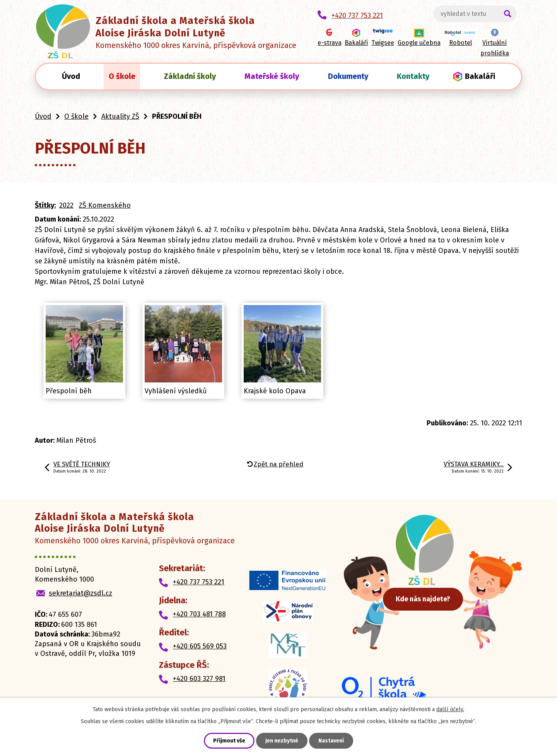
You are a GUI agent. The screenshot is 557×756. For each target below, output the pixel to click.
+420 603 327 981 (199, 679)
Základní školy (190, 76)
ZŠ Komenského (105, 205)
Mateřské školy (272, 76)
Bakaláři (480, 76)
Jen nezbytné (282, 741)
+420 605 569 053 (200, 646)
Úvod (71, 76)
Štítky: (45, 205)
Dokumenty (348, 76)
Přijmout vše (229, 741)
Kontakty (413, 76)
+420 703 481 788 (199, 614)
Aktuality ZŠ (120, 116)
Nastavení (331, 741)
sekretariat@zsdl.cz (80, 593)
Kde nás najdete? (430, 601)
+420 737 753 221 (199, 582)
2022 (66, 205)
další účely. (450, 709)
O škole (122, 76)
